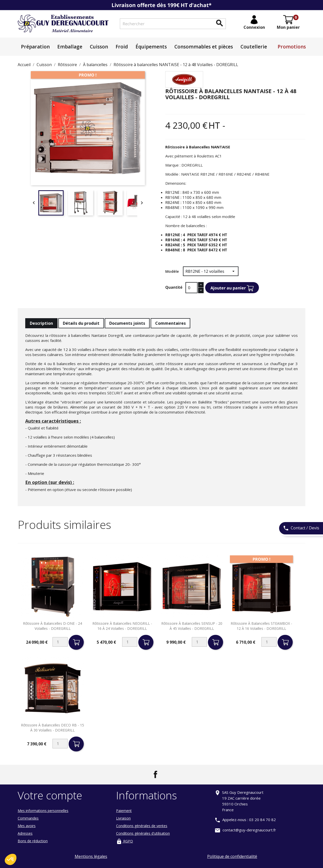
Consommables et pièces (204, 47)
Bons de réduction (33, 841)
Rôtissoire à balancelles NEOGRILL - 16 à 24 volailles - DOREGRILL (122, 626)
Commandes (28, 818)
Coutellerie (254, 47)
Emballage (70, 47)
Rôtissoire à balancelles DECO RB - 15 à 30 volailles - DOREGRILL (52, 728)
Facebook (155, 774)
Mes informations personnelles (43, 811)
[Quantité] (192, 288)
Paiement (124, 811)
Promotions (292, 47)
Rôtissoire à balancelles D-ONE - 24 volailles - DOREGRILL (52, 626)
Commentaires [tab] (170, 323)
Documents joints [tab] (127, 323)
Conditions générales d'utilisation (143, 833)
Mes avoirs (27, 826)
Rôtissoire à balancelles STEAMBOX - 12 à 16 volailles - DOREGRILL (261, 626)
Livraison (123, 818)
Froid (122, 47)
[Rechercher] (173, 24)
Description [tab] (41, 323)
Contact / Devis (301, 528)
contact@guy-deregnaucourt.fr (249, 830)
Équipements (151, 47)
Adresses (25, 833)
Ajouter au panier (232, 288)
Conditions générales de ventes (142, 826)
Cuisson (99, 47)
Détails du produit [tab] (81, 323)
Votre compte (50, 795)
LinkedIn (168, 774)
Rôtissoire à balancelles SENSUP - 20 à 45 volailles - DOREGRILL (192, 626)
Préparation (35, 47)
